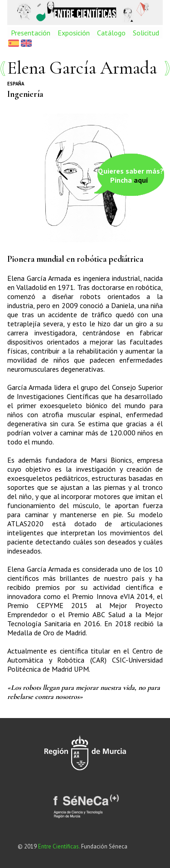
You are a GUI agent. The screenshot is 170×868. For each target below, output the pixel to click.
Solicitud (146, 33)
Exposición (74, 33)
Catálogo (111, 33)
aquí (141, 180)
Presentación (31, 33)
